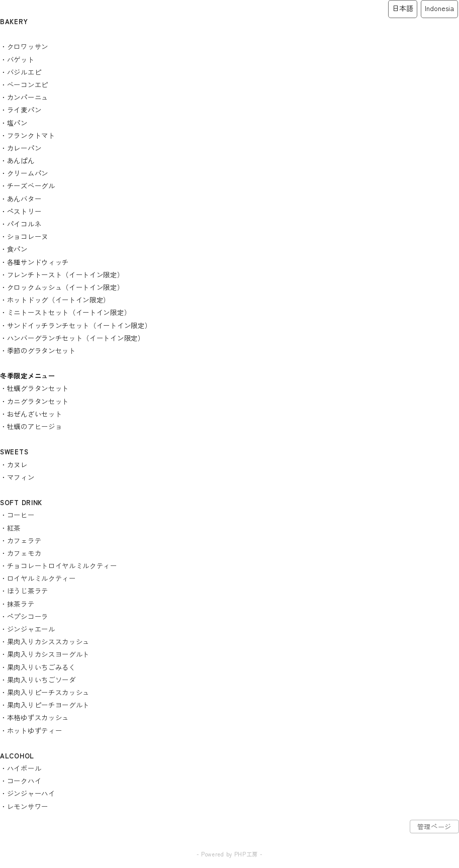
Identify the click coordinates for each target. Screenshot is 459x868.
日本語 (403, 8)
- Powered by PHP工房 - (230, 854)
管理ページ (435, 827)
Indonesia (439, 8)
